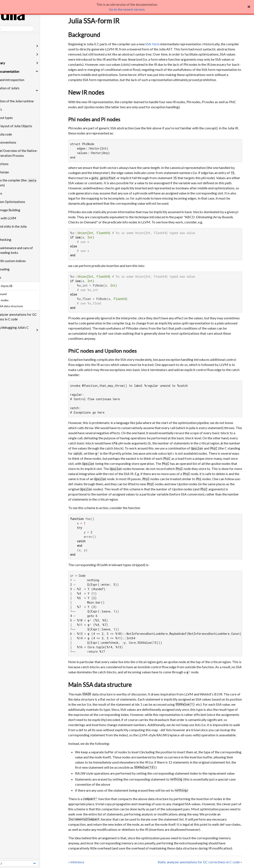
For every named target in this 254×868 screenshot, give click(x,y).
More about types (21, 118)
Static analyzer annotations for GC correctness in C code (33, 317)
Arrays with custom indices (28, 261)
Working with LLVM (23, 218)
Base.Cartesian (19, 172)
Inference (15, 277)
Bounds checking (20, 240)
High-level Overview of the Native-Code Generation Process (34, 153)
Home (6, 37)
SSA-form (152, 44)
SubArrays (16, 193)
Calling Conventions (23, 142)
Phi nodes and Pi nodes (94, 119)
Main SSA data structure (100, 685)
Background (84, 35)
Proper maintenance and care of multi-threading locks (31, 250)
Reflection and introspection (25, 80)
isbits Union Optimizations (27, 202)
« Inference (76, 862)
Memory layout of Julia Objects (31, 126)
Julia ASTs (16, 109)
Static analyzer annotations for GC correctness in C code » (200, 862)
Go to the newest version (127, 9)
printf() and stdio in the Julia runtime (28, 229)
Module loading (20, 269)
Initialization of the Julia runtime (32, 101)
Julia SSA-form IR (21, 286)
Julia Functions (19, 164)
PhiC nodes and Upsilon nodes (102, 351)
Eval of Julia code (21, 134)
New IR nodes (86, 92)
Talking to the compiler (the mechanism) (33, 183)
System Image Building (25, 210)
